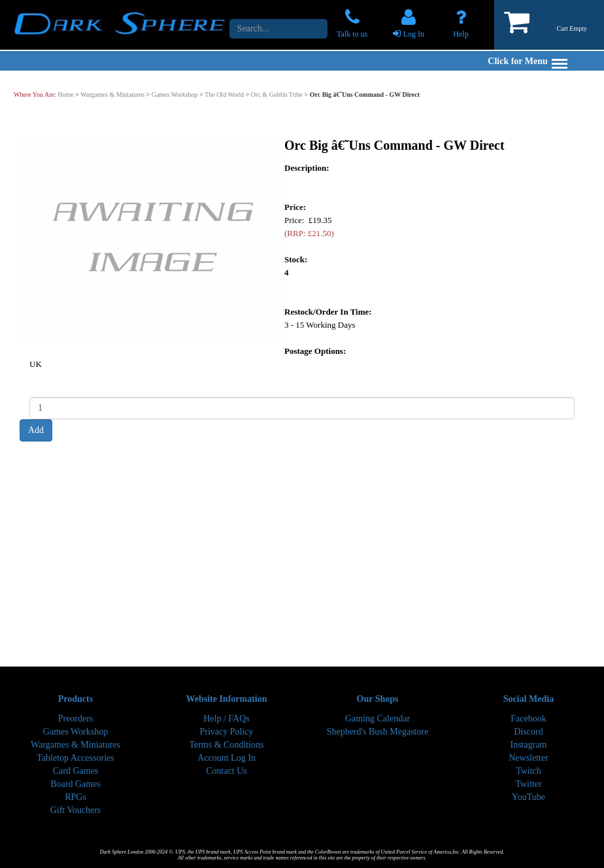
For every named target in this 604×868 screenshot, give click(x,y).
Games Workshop (175, 95)
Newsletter (528, 758)
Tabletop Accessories (75, 758)
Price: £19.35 (309, 226)
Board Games (75, 784)
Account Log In (226, 758)
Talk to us (352, 34)
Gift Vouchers (76, 810)
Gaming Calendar (377, 719)
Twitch (528, 771)
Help (461, 34)
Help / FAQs (226, 719)
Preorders (76, 719)
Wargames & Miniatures (112, 95)
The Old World (224, 95)
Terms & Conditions (226, 745)
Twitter (528, 784)
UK (36, 363)
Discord (528, 732)
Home (65, 95)
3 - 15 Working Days (320, 324)
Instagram (529, 745)
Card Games (76, 771)
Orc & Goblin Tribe (277, 95)
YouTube (528, 797)
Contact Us (226, 771)
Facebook (528, 719)
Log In (414, 34)
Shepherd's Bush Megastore (378, 732)
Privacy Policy (226, 732)
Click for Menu (528, 61)
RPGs (75, 797)
